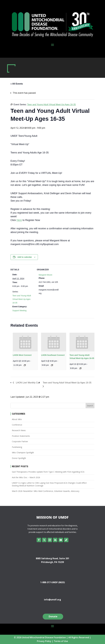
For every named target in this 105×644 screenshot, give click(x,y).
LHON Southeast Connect (53, 355)
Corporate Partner (20, 441)
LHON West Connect (22, 355)
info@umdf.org (52, 600)
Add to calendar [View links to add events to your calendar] (25, 257)
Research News (19, 430)
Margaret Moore (46, 275)
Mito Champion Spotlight (23, 453)
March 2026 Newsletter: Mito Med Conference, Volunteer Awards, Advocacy (46, 491)
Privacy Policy (44, 641)
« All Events (17, 84)
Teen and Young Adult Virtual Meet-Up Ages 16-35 (22, 299)
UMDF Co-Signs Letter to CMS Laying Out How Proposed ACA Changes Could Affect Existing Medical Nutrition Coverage (49, 484)
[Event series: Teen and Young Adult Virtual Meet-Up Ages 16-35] (80, 368)
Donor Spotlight (19, 458)
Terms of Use (61, 641)
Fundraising (17, 447)
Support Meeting (19, 311)
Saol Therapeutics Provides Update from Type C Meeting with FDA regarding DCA (48, 472)
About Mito (17, 419)
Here (19, 220)
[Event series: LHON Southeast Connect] (52, 365)
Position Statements (21, 436)
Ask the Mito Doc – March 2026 (26, 477)
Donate (53, 616)
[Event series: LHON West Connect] (25, 365)
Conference (17, 425)
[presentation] (25, 342)
